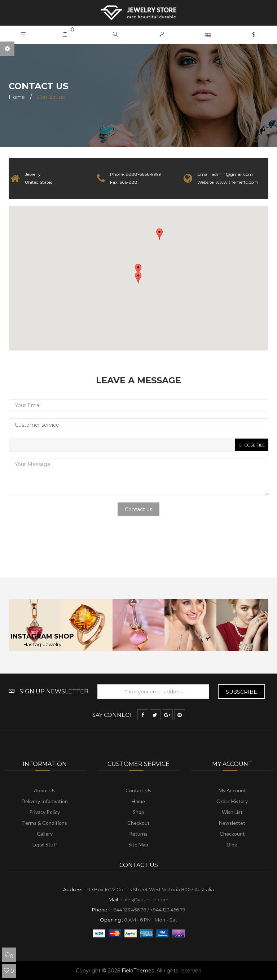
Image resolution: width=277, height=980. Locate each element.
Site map (138, 844)
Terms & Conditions (45, 823)
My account (232, 790)
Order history (232, 801)
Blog (232, 844)
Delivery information (45, 801)
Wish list (232, 812)
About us (45, 790)
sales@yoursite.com (145, 900)
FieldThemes (138, 971)
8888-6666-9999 (144, 174)
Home (138, 801)
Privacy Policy (45, 812)
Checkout (138, 823)
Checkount (232, 834)
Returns (138, 834)
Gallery (45, 834)
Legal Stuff (45, 844)
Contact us (138, 790)
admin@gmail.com (232, 174)
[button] (115, 35)
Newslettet (232, 823)
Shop (138, 812)
